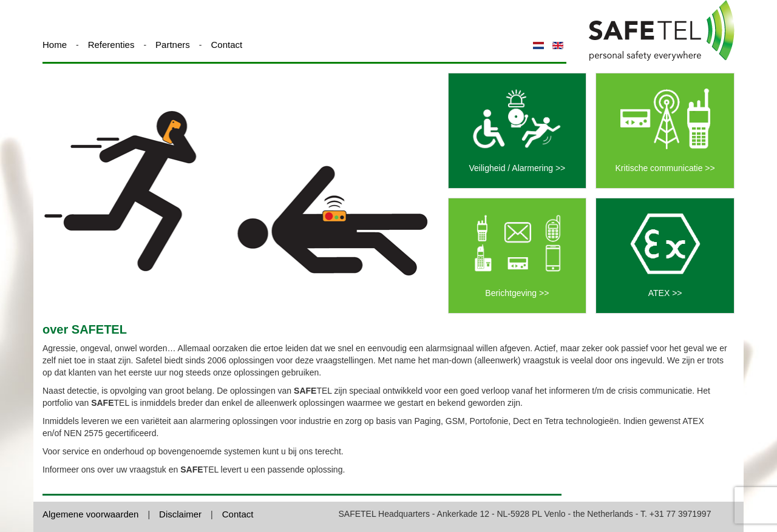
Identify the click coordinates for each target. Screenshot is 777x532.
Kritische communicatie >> (665, 168)
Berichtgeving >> (517, 293)
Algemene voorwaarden (90, 514)
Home (55, 45)
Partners (173, 45)
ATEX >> (665, 293)
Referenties (111, 45)
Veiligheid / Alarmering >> (517, 168)
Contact (226, 45)
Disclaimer (180, 514)
